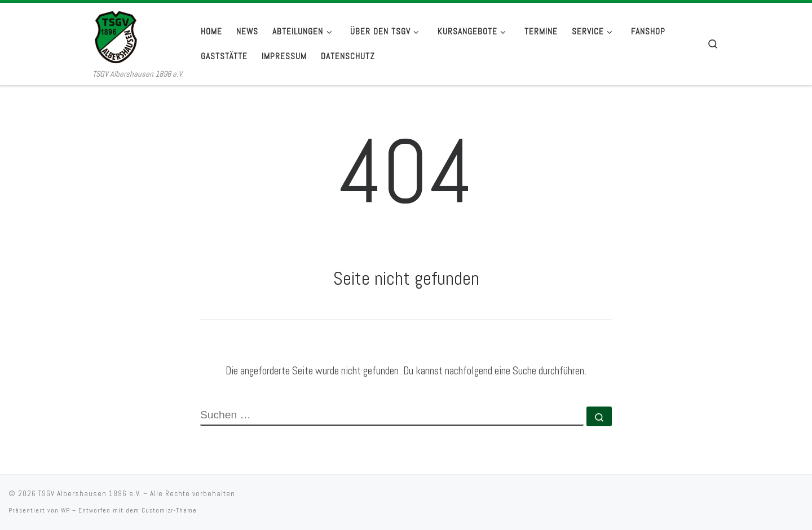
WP (65, 510)
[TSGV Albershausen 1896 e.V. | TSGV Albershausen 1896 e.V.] (138, 35)
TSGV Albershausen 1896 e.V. (90, 494)
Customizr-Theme (169, 510)
